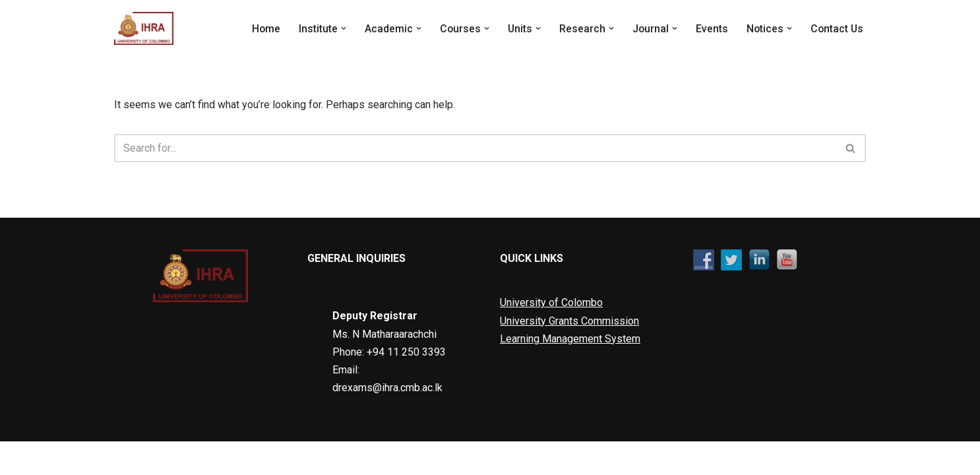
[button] (340, 28)
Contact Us (836, 29)
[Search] (475, 148)
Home (262, 29)
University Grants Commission (569, 354)
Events (710, 29)
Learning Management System (570, 372)
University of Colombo (551, 336)
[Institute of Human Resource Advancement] (144, 28)
